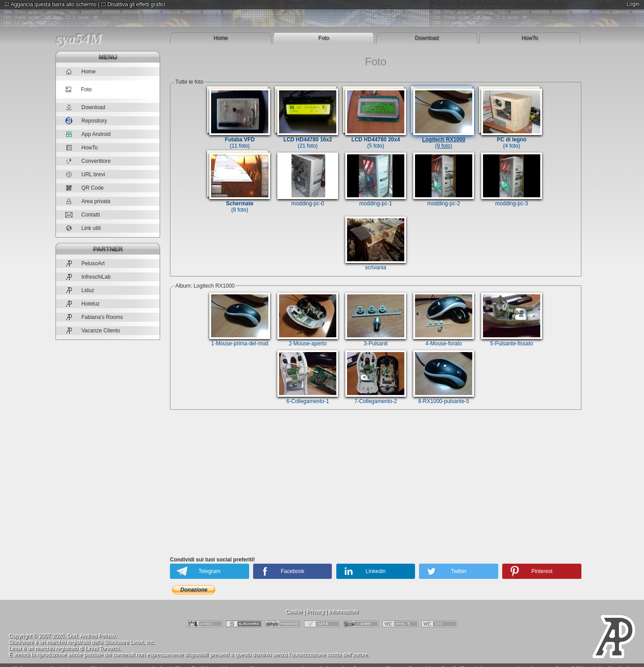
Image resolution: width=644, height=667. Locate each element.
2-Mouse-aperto (308, 340)
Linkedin (376, 571)
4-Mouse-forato (444, 340)
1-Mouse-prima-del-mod (240, 340)
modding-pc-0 (308, 200)
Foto (324, 38)
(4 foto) (512, 140)
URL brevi (85, 174)
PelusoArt (85, 263)
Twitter (459, 571)
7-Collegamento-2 (376, 398)
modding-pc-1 (376, 200)
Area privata (88, 201)
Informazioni (343, 612)
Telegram (210, 571)
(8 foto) (240, 204)
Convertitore (88, 161)
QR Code (85, 188)
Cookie (294, 612)
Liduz (80, 290)
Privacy (316, 612)
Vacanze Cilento (93, 330)
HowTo (530, 38)
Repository (86, 121)
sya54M (79, 38)
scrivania (376, 264)
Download (427, 38)
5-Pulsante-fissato (512, 340)
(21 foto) (308, 140)
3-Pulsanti (376, 340)
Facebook (293, 571)
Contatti (83, 215)
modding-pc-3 (512, 200)
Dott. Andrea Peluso (91, 636)
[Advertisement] (376, 485)
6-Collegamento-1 (308, 398)
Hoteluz (83, 304)
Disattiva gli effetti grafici (133, 4)
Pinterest (542, 571)
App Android (88, 134)
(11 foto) (240, 140)
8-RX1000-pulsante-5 (444, 398)
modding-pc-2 (444, 200)
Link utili (83, 228)
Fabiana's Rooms (94, 317)
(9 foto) (444, 140)
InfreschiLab (88, 277)
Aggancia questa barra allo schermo (51, 4)
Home (220, 38)
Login (633, 4)
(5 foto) (376, 140)
